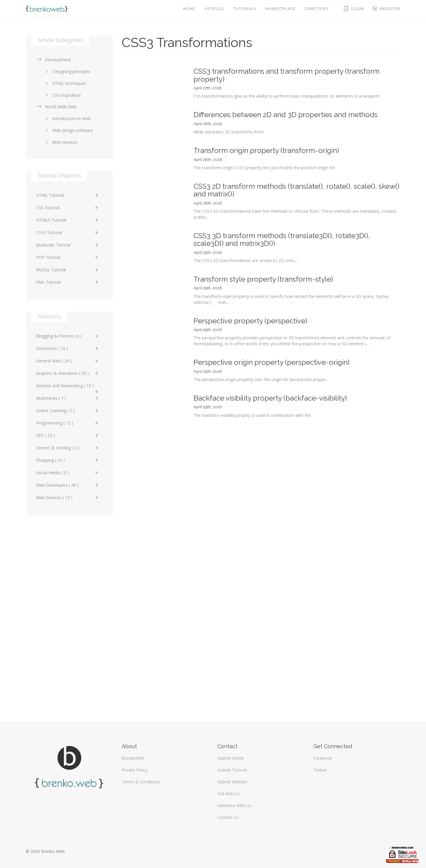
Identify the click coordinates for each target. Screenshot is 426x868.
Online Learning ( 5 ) (68, 410)
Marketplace (281, 9)
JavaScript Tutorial (68, 245)
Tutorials (245, 9)
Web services (60, 142)
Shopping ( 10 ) (68, 460)
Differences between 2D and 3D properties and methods (286, 115)
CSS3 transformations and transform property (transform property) (287, 75)
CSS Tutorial (68, 208)
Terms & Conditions (141, 782)
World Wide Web (56, 107)
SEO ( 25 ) (68, 435)
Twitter (320, 770)
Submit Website (232, 782)
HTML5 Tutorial (68, 220)
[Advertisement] (69, 616)
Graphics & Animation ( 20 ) (68, 373)
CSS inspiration (62, 95)
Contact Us (228, 817)
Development (54, 60)
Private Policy (134, 770)
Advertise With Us (234, 805)
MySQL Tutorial (68, 270)
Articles (214, 9)
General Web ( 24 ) (68, 361)
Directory (317, 9)
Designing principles (67, 71)
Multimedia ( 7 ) (68, 398)
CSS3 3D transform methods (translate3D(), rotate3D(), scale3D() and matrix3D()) (282, 239)
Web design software (68, 130)
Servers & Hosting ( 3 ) (68, 448)
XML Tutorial (68, 282)
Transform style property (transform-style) (263, 279)
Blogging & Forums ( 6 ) (68, 336)
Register (387, 9)
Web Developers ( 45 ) (68, 485)
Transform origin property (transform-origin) (266, 150)
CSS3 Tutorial (68, 232)
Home (189, 9)
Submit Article (231, 758)
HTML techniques (65, 83)
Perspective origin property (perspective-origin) (272, 362)
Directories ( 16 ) (68, 348)
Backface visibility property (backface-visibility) (270, 398)
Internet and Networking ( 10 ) (68, 387)
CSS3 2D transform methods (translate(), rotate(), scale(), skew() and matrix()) (297, 190)
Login (354, 9)
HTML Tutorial (68, 195)
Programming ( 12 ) (68, 423)
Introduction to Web (67, 118)
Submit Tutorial (232, 770)
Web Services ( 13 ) (68, 497)
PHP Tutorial (68, 257)
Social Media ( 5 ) (68, 473)
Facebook (323, 758)
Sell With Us (229, 794)
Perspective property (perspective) (250, 321)
